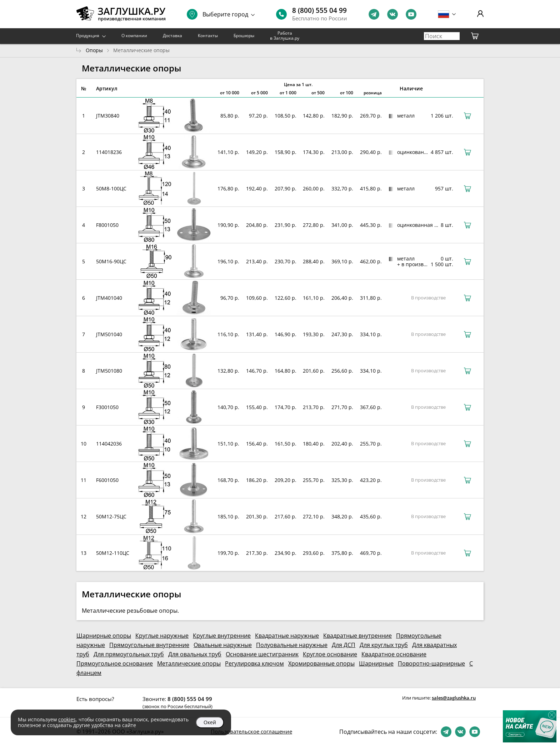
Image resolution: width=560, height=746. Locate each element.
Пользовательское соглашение (251, 731)
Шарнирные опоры (104, 636)
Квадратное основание (394, 654)
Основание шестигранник (262, 654)
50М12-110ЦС (113, 553)
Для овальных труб (195, 654)
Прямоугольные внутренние (149, 645)
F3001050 (107, 407)
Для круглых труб (384, 645)
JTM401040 (109, 298)
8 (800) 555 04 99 (319, 10)
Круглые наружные (162, 636)
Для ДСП (344, 645)
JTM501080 (109, 371)
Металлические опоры (189, 663)
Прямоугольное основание (115, 663)
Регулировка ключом (254, 663)
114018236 (109, 152)
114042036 (109, 444)
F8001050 (107, 225)
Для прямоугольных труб (129, 654)
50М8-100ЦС (111, 188)
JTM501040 (109, 334)
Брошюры (244, 36)
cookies (67, 719)
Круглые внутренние (222, 636)
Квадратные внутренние (357, 636)
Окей (210, 722)
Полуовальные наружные (292, 645)
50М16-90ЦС (111, 261)
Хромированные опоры (321, 663)
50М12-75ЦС (111, 516)
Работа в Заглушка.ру (285, 36)
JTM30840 (108, 116)
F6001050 (107, 480)
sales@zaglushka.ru (454, 698)
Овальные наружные (223, 645)
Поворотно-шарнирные (431, 663)
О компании (134, 36)
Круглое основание (330, 654)
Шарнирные (376, 663)
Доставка (172, 36)
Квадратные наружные (287, 636)
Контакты (208, 36)
